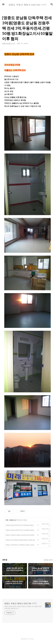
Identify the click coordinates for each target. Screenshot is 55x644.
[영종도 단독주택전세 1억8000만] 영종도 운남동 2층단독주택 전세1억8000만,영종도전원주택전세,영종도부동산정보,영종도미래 (21, 545)
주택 (7, 520)
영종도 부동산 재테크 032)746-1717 (20, 603)
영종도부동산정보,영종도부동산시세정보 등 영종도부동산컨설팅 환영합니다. (23, 607)
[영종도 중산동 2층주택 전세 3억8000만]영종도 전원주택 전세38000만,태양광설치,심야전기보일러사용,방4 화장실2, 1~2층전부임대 (21, 525)
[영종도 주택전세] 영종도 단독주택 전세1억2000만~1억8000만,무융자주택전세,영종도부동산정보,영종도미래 (21, 535)
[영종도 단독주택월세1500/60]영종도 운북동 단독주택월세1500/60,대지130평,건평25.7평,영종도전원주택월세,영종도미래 (21, 540)
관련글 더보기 (48, 560)
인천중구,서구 (13, 520)
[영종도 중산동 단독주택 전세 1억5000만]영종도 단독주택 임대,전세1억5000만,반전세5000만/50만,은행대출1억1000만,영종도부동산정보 (21, 530)
